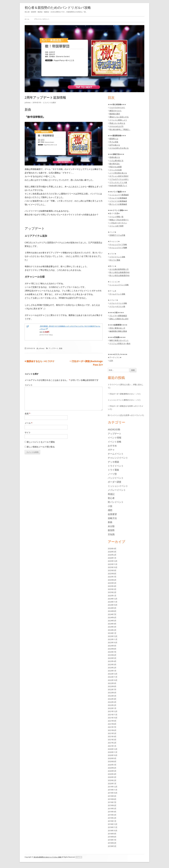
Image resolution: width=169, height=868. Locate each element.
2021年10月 (113, 718)
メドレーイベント (117, 490)
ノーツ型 (112, 474)
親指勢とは (114, 139)
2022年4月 (112, 699)
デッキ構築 (113, 462)
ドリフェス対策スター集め (120, 343)
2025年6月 (112, 580)
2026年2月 (112, 555)
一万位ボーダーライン (118, 223)
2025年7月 (112, 577)
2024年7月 (112, 614)
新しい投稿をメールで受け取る (41, 447)
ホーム (27, 19)
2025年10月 (113, 567)
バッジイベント (116, 478)
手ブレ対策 (114, 142)
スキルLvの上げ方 (116, 126)
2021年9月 (112, 721)
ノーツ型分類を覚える (118, 173)
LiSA (111, 360)
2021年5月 (112, 733)
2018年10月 (113, 831)
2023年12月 (113, 636)
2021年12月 (113, 711)
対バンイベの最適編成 (118, 204)
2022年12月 (113, 674)
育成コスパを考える (117, 123)
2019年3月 (112, 815)
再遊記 (111, 494)
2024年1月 (112, 633)
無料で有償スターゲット (119, 340)
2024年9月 (112, 608)
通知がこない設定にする (119, 117)
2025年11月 (113, 564)
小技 (110, 506)
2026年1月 (112, 558)
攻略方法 (112, 518)
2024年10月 (113, 605)
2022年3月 (112, 702)
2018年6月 (112, 843)
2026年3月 (112, 552)
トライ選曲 (113, 470)
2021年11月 (113, 715)
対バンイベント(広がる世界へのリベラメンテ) (126, 415)
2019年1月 (112, 821)
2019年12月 (113, 787)
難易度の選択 (115, 114)
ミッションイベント (118, 486)
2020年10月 (113, 755)
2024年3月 (112, 627)
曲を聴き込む (115, 164)
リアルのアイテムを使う (119, 179)
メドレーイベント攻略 (118, 303)
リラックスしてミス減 (118, 182)
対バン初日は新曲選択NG (119, 272)
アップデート (53, 348)
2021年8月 (112, 724)
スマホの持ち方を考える (119, 148)
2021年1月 (112, 746)
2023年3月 (112, 664)
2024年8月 (112, 611)
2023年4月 (112, 661)
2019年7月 (112, 802)
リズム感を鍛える (116, 161)
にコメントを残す (49, 102)
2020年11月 (113, 752)
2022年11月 (113, 677)
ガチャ (111, 450)
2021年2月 (112, 743)
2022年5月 (112, 696)
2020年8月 (112, 761)
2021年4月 (112, 736)
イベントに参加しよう (118, 120)
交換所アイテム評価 (117, 235)
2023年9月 (112, 646)
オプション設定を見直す (119, 176)
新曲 (61, 348)
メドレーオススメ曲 (117, 306)
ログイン (79, 857)
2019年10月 (113, 793)
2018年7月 (112, 840)
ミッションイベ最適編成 (119, 195)
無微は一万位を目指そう (119, 220)
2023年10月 (113, 642)
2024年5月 (112, 621)
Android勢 (114, 429)
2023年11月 (113, 639)
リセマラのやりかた (117, 108)
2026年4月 (112, 549)
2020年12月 (113, 749)
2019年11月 (113, 790)
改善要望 (112, 514)
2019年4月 (112, 812)
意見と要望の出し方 (117, 328)
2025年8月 (112, 574)
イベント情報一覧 (116, 217)
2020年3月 (112, 777)
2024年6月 (112, 617)
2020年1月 (112, 783)
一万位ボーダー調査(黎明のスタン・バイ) (124, 394)
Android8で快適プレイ (118, 186)
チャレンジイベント (118, 458)
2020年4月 (112, 774)
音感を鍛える (115, 157)
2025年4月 (112, 586)
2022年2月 (112, 705)
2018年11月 (113, 827)
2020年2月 (112, 780)
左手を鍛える (115, 145)
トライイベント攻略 (117, 257)
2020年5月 (112, 771)
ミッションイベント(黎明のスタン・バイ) (124, 400)
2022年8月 (112, 686)
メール (28, 423)
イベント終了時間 (116, 226)
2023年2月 (112, 668)
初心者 (111, 498)
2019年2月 (112, 818)
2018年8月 (112, 837)
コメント (29, 385)
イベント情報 (115, 438)
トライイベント (116, 466)
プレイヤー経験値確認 (118, 316)
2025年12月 (113, 561)
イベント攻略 (115, 442)
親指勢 (111, 530)
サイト (28, 432)
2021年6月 (112, 730)
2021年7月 (112, 727)
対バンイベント (116, 502)
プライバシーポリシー (42, 19)
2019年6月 (112, 805)
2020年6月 (112, 768)
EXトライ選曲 (115, 260)
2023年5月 (112, 658)
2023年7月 (112, 652)
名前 (27, 414)
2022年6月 (112, 693)
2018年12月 (113, 824)
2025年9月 (112, 570)
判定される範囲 (116, 167)
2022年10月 (113, 680)
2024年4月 (112, 624)
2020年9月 (112, 758)
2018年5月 (112, 846)
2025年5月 (112, 583)
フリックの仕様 (116, 170)
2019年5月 (112, 808)
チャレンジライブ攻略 (118, 244)
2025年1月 (112, 596)
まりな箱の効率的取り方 (119, 269)
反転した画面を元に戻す (119, 319)
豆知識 (111, 534)
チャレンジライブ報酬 (118, 248)
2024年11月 (113, 602)
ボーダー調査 (115, 482)
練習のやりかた (116, 111)
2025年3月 (112, 589)
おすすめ (112, 446)
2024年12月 (113, 599)
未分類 (111, 526)
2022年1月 (112, 708)
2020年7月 (112, 765)
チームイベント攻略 (117, 294)
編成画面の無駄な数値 (118, 331)
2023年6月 (112, 655)
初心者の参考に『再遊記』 (120, 129)
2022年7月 (112, 689)
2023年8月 (112, 649)
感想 (110, 510)
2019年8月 (112, 799)
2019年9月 (112, 796)
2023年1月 (112, 671)
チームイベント (116, 454)
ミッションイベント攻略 (119, 285)
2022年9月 (112, 683)
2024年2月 (112, 630)
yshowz (28, 102)
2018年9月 (112, 834)
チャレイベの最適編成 (118, 198)
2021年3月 (112, 740)
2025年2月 (112, 592)
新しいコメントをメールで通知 (41, 442)
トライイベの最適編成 (118, 201)
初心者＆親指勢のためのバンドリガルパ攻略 (58, 7)
